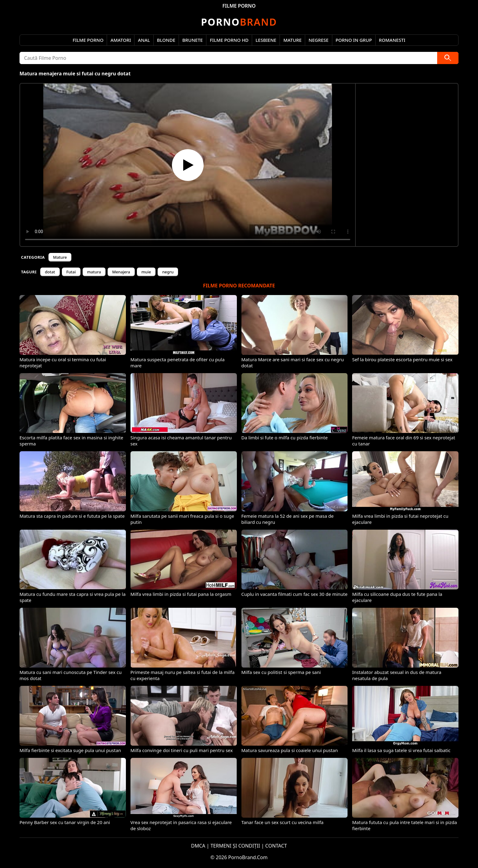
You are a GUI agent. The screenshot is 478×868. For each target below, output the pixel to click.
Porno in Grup (354, 40)
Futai (71, 272)
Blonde (166, 40)
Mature (292, 40)
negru (168, 272)
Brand (239, 22)
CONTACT (276, 846)
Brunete (193, 40)
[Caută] (448, 58)
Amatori (121, 40)
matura (94, 272)
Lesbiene (266, 40)
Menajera (121, 272)
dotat (50, 272)
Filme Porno (88, 40)
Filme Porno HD (229, 40)
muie (146, 272)
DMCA (198, 846)
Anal (144, 40)
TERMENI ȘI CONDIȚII (235, 846)
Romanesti (392, 40)
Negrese (318, 40)
